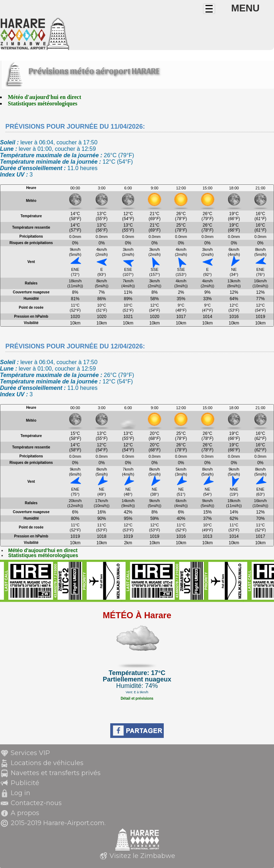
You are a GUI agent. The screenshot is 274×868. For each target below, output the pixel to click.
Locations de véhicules (47, 763)
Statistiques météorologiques (43, 103)
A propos (25, 813)
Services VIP (30, 753)
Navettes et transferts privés (56, 773)
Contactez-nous (36, 803)
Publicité (25, 783)
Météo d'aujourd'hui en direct (44, 97)
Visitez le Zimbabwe (142, 856)
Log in (21, 793)
